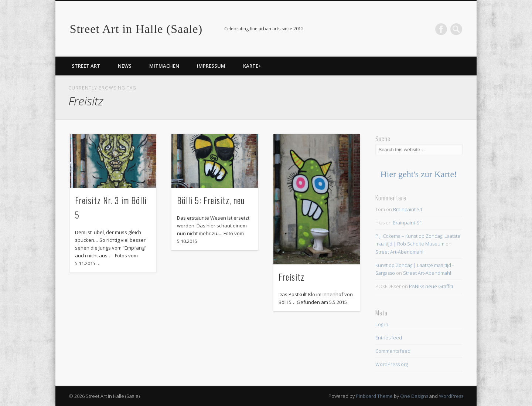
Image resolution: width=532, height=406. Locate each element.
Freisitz (291, 277)
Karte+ (252, 66)
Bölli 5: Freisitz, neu (211, 200)
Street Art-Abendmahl (399, 252)
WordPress (451, 396)
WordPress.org (392, 364)
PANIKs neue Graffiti (431, 286)
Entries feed (389, 338)
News (125, 66)
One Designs (414, 396)
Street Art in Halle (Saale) (136, 29)
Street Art (86, 66)
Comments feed (393, 351)
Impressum (211, 66)
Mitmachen (164, 66)
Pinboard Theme (374, 396)
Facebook (441, 29)
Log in (382, 324)
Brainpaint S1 (408, 209)
